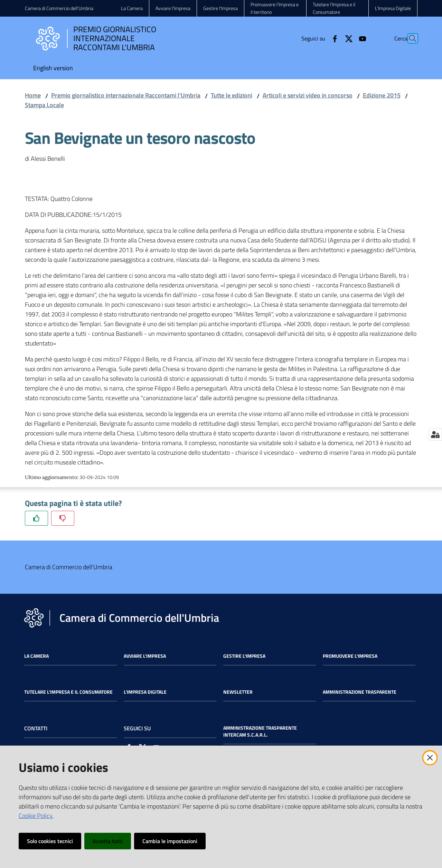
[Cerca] (409, 38)
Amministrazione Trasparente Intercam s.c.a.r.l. (260, 731)
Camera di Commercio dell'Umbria (59, 8)
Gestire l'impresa (244, 656)
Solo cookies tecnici (50, 841)
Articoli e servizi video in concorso (308, 95)
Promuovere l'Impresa (350, 656)
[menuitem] (53, 69)
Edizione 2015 (382, 95)
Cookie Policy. (36, 816)
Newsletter (238, 692)
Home (33, 95)
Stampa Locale (44, 105)
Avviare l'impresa (145, 656)
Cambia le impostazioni (170, 841)
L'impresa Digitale (145, 692)
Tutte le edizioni (232, 95)
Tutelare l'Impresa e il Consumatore (68, 692)
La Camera (36, 656)
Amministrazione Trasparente (360, 692)
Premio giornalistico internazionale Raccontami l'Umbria (126, 95)
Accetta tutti (108, 841)
